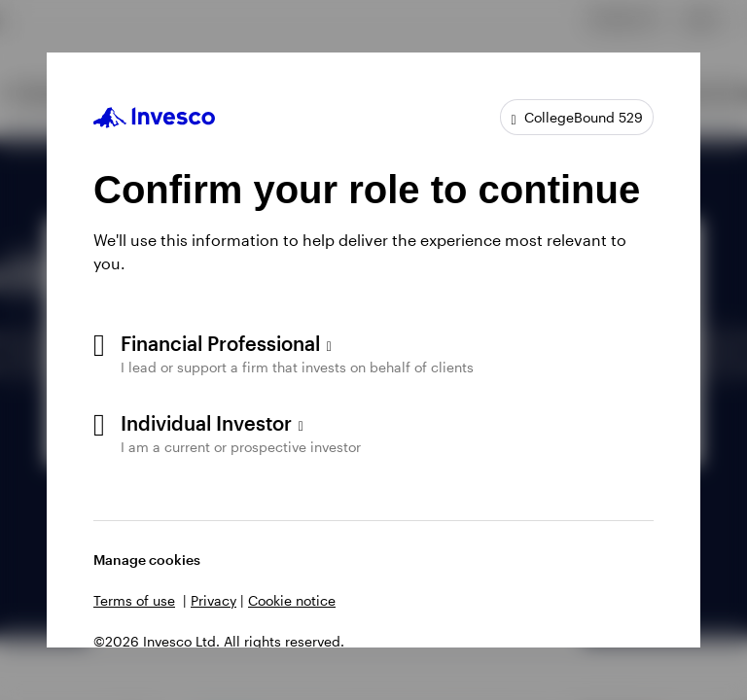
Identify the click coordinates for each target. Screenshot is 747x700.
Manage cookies (147, 560)
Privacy (213, 600)
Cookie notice (292, 600)
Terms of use (134, 600)
